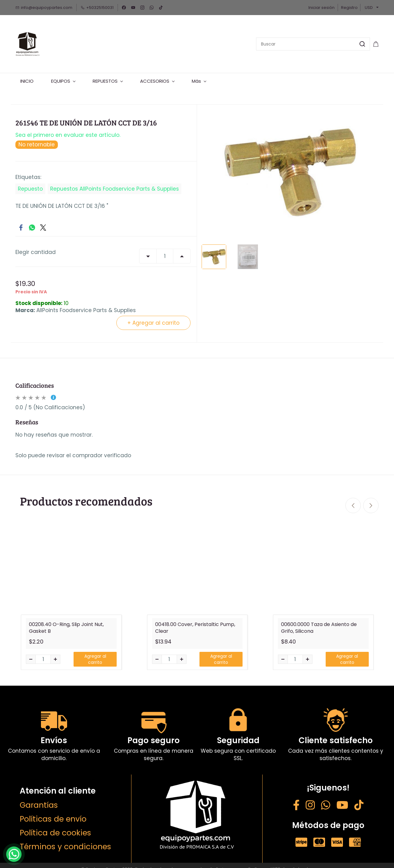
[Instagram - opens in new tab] (310, 799)
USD (369, 8)
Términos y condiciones (65, 839)
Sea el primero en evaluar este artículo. (68, 128)
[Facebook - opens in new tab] (296, 799)
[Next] (371, 498)
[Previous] (353, 498)
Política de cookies (55, 825)
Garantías (39, 798)
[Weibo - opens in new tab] (359, 799)
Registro (349, 8)
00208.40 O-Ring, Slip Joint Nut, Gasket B (66, 620)
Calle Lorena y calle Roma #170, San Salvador (261, 862)
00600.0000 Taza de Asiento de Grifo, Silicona (319, 620)
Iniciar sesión (322, 8)
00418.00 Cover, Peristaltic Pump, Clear (195, 620)
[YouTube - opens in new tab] (342, 799)
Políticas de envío (53, 812)
